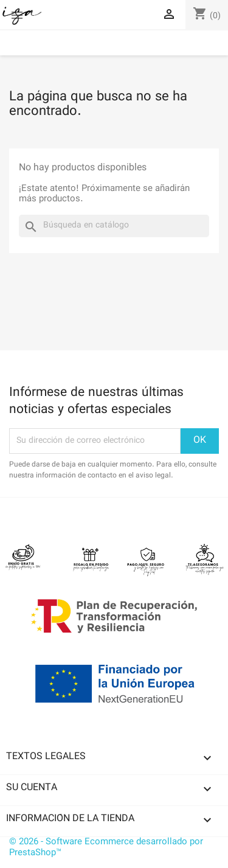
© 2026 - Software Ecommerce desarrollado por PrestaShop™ (106, 848)
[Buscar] (114, 226)
